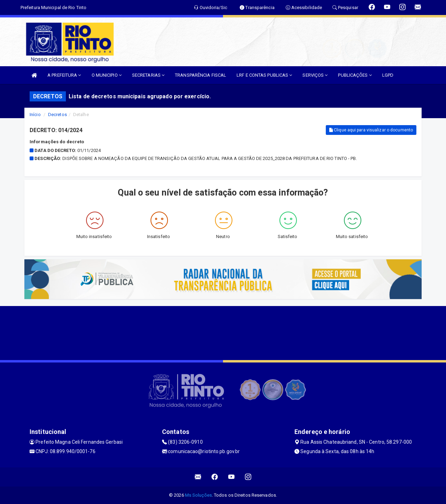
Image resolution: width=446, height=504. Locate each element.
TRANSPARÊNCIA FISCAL (201, 75)
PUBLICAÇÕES (355, 75)
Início (35, 114)
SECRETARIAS (148, 75)
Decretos (57, 114)
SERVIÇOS (315, 75)
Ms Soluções (198, 495)
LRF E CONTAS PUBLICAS (264, 75)
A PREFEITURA (64, 75)
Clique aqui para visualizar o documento (371, 130)
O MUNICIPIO (107, 75)
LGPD (388, 75)
